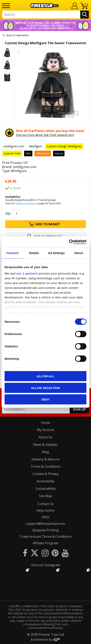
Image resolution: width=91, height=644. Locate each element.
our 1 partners (27, 273)
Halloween (22, 35)
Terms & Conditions (46, 466)
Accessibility (46, 481)
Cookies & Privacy (45, 474)
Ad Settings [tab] (56, 253)
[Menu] (6, 6)
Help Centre (45, 510)
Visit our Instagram (46, 565)
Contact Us (45, 504)
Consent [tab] (12, 253)
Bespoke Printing (46, 530)
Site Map (45, 496)
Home (46, 423)
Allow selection (46, 388)
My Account (46, 430)
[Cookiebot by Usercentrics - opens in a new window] (69, 242)
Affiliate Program (45, 543)
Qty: (8, 213)
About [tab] (79, 253)
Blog (46, 452)
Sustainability (46, 489)
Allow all (45, 376)
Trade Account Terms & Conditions (45, 537)
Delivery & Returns (27, 203)
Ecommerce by (46, 639)
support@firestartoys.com (45, 524)
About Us (45, 437)
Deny (45, 399)
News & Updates (45, 445)
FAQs (45, 517)
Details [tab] (34, 253)
